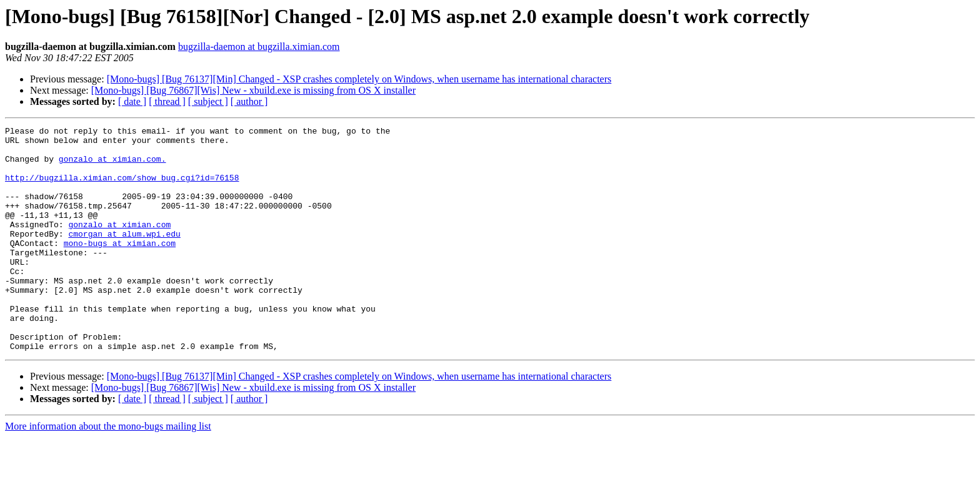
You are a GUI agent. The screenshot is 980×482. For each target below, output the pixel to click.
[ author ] (249, 101)
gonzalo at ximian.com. (112, 166)
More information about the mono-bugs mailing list (108, 471)
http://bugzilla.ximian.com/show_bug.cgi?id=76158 (122, 189)
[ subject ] (208, 101)
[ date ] (132, 101)
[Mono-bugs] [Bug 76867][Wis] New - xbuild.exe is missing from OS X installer (253, 90)
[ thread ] (167, 101)
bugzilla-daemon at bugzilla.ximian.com (259, 47)
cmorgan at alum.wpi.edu (124, 256)
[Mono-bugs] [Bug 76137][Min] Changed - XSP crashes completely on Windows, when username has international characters (359, 79)
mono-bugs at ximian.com (120, 267)
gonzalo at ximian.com (119, 245)
